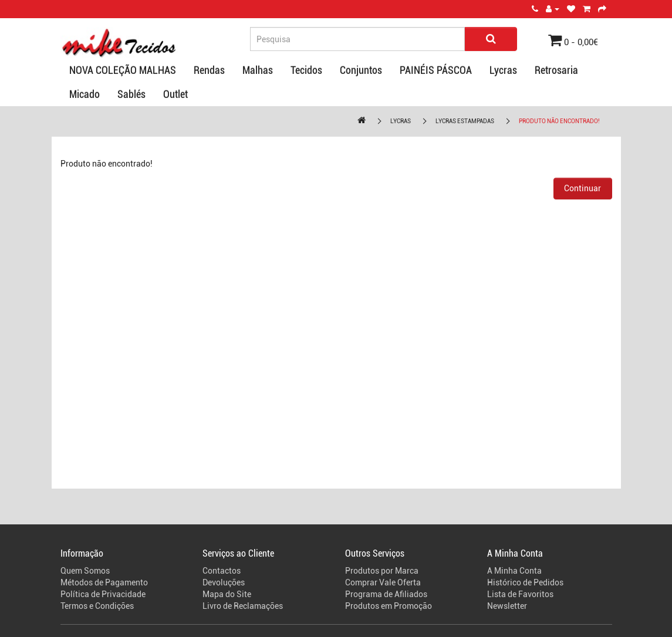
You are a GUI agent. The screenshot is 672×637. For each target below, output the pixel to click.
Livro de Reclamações (243, 606)
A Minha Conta (514, 571)
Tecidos (306, 70)
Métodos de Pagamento (104, 582)
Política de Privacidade (103, 594)
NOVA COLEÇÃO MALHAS (123, 70)
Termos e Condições (97, 606)
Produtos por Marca (382, 571)
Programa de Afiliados (386, 594)
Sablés (131, 94)
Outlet (175, 94)
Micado (85, 94)
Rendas (209, 70)
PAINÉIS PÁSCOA (436, 70)
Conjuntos (361, 70)
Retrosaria (556, 70)
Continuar (582, 188)
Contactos (222, 571)
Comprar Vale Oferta (383, 582)
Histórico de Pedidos (525, 582)
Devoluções (224, 582)
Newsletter (507, 606)
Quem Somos (85, 571)
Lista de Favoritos (520, 594)
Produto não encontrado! (559, 121)
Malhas (258, 70)
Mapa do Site (227, 594)
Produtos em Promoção (389, 606)
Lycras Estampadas (465, 121)
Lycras (503, 70)
